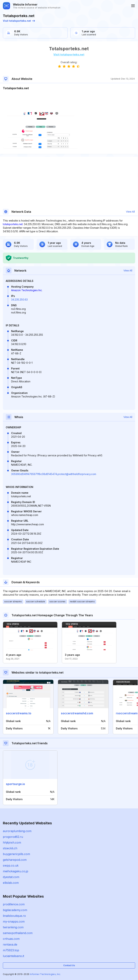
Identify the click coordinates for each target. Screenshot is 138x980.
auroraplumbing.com (17, 831)
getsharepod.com (15, 860)
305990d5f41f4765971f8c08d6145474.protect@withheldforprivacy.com (54, 474)
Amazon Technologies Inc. (27, 290)
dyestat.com (11, 877)
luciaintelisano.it (13, 956)
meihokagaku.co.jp (16, 871)
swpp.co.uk (11, 865)
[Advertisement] (69, 101)
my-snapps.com (14, 921)
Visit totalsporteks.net (19, 21)
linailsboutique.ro (14, 916)
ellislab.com (11, 883)
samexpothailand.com (18, 933)
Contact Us (69, 965)
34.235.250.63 (19, 300)
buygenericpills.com (16, 854)
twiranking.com (13, 927)
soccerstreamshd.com (77, 713)
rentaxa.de (10, 944)
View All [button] (130, 212)
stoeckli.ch (10, 848)
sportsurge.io (15, 784)
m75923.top (11, 950)
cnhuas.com (11, 939)
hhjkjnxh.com (12, 842)
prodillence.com (14, 904)
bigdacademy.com (15, 910)
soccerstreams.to (19, 713)
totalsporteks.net (13, 224)
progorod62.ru (13, 837)
